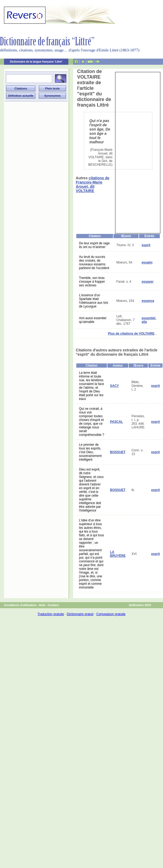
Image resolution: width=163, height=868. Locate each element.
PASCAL (116, 422)
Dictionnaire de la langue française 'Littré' (36, 62)
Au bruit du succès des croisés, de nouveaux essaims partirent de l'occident (94, 262)
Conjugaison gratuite (111, 614)
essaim (147, 262)
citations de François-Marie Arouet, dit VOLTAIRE (93, 184)
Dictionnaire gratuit (80, 614)
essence (148, 301)
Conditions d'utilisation (20, 605)
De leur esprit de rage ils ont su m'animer (94, 245)
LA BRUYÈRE (118, 554)
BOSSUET (118, 452)
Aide (42, 605)
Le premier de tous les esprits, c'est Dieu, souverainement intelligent (90, 452)
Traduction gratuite (51, 614)
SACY (114, 386)
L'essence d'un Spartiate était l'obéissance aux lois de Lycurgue (94, 301)
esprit (146, 245)
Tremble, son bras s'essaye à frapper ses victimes (92, 282)
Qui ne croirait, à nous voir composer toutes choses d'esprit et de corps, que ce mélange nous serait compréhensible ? (92, 422)
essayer (148, 282)
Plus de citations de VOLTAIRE (131, 334)
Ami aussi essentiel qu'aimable (93, 320)
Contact (53, 605)
